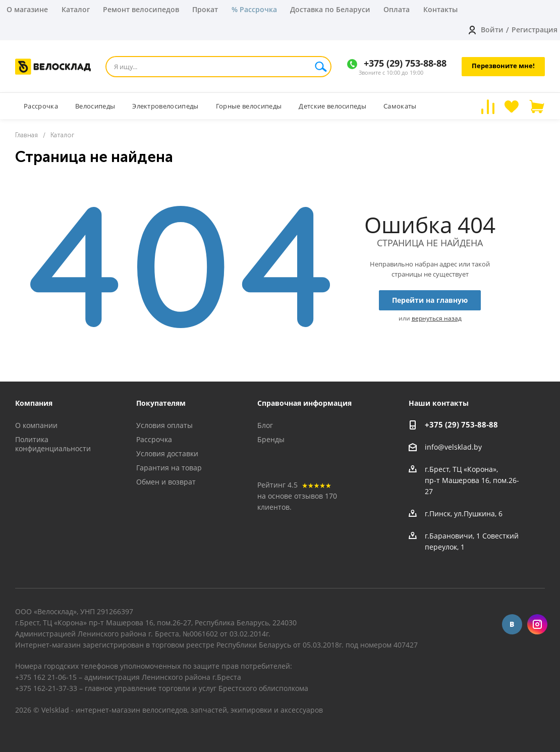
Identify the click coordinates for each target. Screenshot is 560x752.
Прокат (205, 9)
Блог (265, 425)
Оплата (397, 9)
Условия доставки (167, 453)
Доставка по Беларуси (330, 9)
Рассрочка (154, 439)
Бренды (271, 439)
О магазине (27, 9)
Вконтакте (512, 624)
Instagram (537, 624)
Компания (34, 403)
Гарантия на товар (169, 468)
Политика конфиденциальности (53, 444)
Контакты (440, 9)
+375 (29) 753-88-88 (405, 63)
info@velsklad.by (453, 447)
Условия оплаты (164, 425)
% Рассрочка (254, 9)
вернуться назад (437, 318)
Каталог (76, 9)
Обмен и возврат (166, 482)
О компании (36, 425)
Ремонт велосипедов (141, 9)
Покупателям (161, 403)
